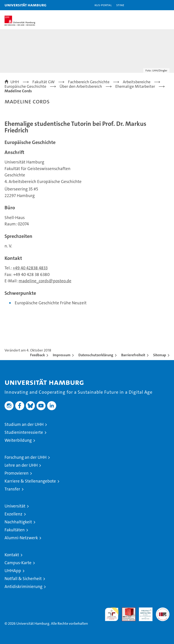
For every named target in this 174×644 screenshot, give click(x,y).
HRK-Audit (143, 612)
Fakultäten (15, 530)
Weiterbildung (18, 440)
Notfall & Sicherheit (23, 579)
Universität (15, 506)
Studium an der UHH (24, 424)
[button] (156, 5)
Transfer (12, 489)
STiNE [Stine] (120, 5)
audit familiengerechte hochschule (112, 614)
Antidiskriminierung (23, 587)
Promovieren (17, 473)
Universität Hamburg (25, 5)
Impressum (62, 355)
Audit (126, 610)
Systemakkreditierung (163, 610)
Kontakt (12, 555)
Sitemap (160, 355)
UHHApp (13, 571)
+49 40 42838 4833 (30, 268)
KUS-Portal (103, 5)
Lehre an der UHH (21, 465)
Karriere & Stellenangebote (30, 481)
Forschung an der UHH (25, 457)
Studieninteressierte (24, 432)
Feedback (37, 355)
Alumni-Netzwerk (21, 538)
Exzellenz (13, 514)
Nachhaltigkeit (18, 522)
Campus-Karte (18, 563)
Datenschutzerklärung (96, 355)
